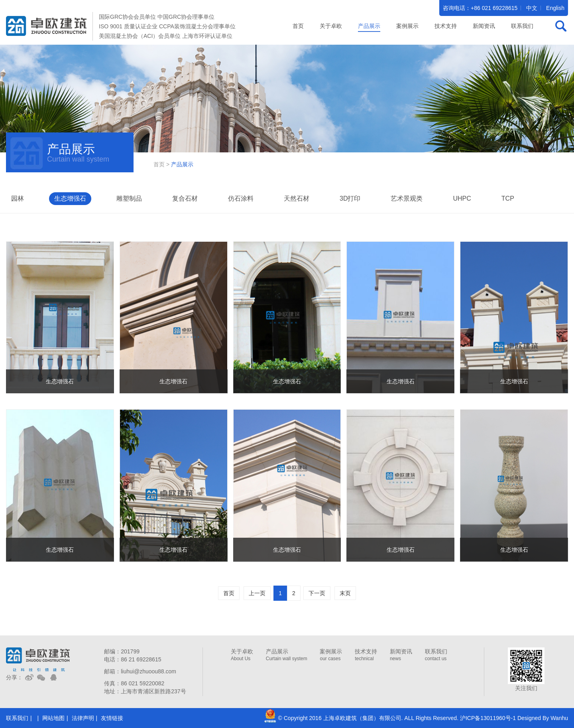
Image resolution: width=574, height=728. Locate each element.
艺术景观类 (407, 198)
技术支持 (366, 655)
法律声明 (83, 718)
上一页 (257, 593)
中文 (532, 8)
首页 (298, 26)
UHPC (462, 198)
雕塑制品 (129, 198)
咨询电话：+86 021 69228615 (480, 8)
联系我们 (436, 655)
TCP (508, 198)
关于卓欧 (242, 655)
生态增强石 (70, 198)
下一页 (317, 593)
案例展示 (331, 655)
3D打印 (350, 198)
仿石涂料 (241, 198)
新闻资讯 (401, 655)
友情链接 (112, 718)
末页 (345, 593)
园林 (18, 198)
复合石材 (185, 198)
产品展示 (287, 655)
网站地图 (53, 718)
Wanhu (559, 718)
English (555, 8)
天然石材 (297, 198)
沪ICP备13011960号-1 (488, 718)
